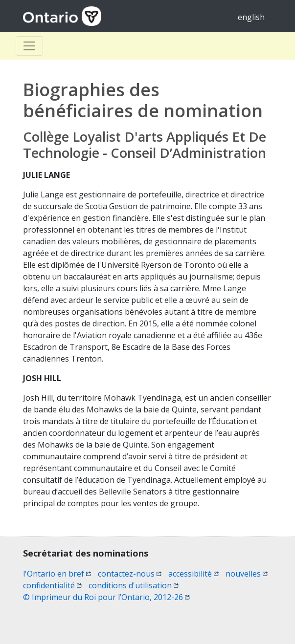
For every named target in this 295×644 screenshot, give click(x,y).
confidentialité (52, 585)
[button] (271, 620)
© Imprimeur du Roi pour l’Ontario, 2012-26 (106, 597)
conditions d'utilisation (134, 585)
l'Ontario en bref (57, 574)
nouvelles (247, 574)
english (251, 17)
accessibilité (193, 574)
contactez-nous (130, 574)
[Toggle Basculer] (29, 46)
